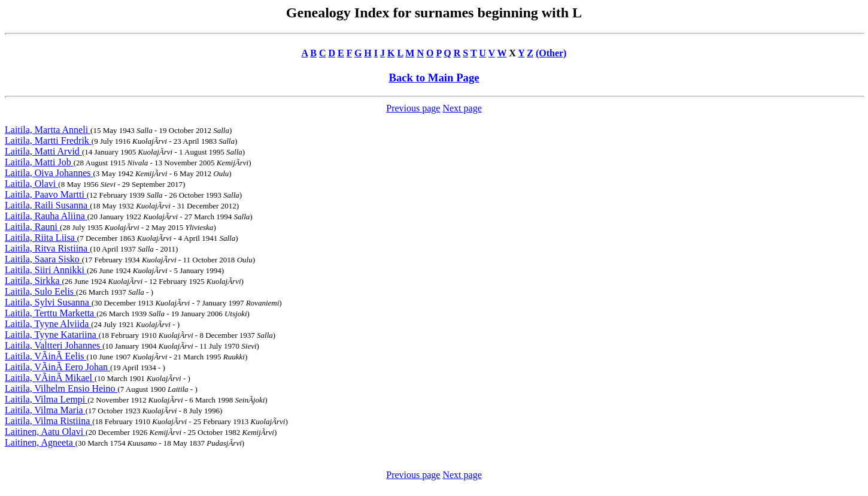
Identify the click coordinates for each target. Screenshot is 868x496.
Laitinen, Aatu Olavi (45, 432)
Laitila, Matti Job (39, 162)
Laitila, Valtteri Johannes (54, 345)
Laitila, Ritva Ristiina (47, 248)
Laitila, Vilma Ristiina (48, 421)
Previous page (413, 108)
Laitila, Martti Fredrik (48, 140)
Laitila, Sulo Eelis (40, 291)
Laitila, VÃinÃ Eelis (46, 356)
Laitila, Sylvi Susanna (48, 302)
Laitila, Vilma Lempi (46, 399)
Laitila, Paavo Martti (46, 194)
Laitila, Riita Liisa (41, 238)
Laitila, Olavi (31, 184)
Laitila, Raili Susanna (47, 205)
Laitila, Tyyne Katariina (52, 335)
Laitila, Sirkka (34, 281)
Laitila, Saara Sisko (43, 259)
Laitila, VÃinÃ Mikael (50, 378)
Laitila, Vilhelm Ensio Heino (61, 388)
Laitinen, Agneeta (40, 442)
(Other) (551, 53)
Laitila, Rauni (32, 227)
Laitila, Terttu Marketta (51, 313)
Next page (462, 108)
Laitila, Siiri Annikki (46, 270)
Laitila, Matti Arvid (43, 151)
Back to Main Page (434, 78)
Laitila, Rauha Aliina (46, 216)
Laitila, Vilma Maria (45, 410)
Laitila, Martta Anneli (48, 130)
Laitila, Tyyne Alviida (48, 324)
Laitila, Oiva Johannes (49, 173)
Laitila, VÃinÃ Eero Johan (57, 367)
